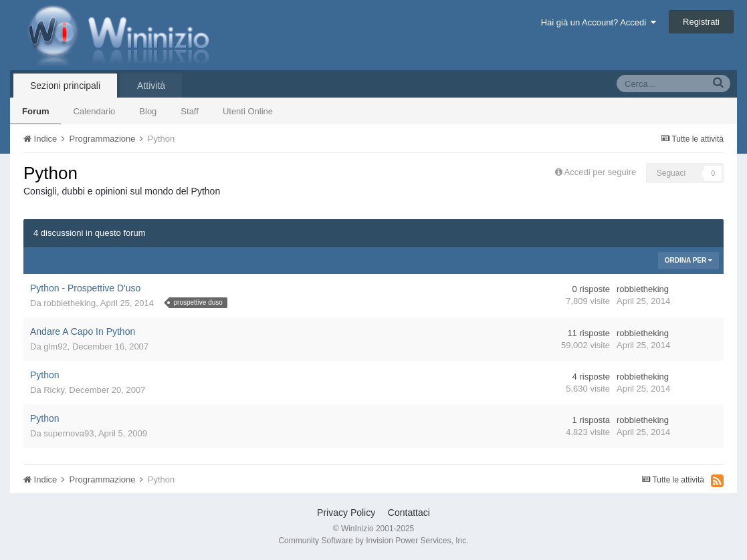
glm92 (55, 346)
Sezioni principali (65, 86)
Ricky (54, 390)
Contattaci (409, 513)
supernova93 (69, 433)
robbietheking (70, 303)
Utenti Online (248, 111)
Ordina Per (688, 260)
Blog (148, 111)
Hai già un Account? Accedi (599, 22)
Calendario (94, 111)
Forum (35, 111)
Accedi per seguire (602, 172)
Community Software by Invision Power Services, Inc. (373, 541)
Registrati (701, 22)
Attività (151, 86)
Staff (190, 111)
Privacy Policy (346, 513)
